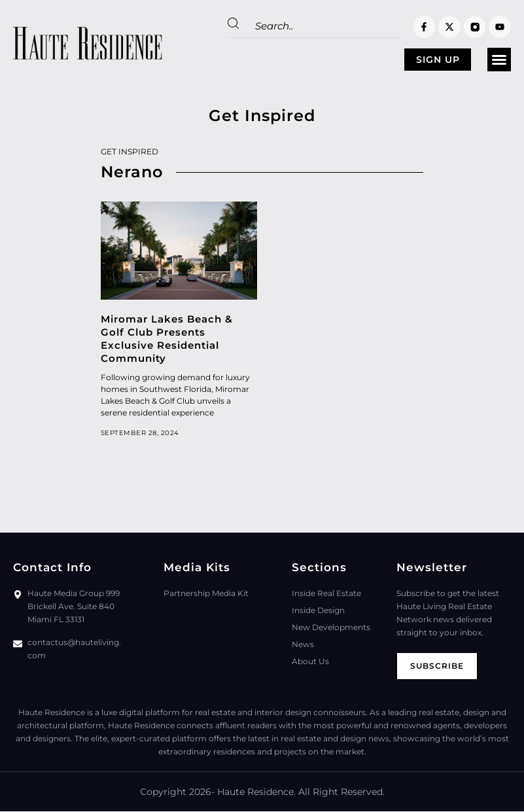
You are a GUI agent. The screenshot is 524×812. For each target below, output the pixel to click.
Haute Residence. (256, 792)
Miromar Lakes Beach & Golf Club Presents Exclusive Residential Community (167, 339)
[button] (499, 60)
